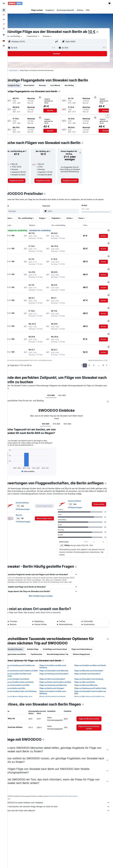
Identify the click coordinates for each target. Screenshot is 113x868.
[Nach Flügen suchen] (4, 10)
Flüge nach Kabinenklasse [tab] (89, 644)
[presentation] (105, 32)
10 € (99, 32)
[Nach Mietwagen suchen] (4, 19)
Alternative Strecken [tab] (22, 644)
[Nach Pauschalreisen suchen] (4, 24)
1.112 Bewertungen (31, 515)
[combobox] (55, 36)
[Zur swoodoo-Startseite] (15, 3)
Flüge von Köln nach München (89, 685)
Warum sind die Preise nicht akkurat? (61, 807)
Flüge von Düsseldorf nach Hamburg (91, 676)
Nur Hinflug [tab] (77, 85)
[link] (23, 183)
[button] (4, 3)
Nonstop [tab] (50, 85)
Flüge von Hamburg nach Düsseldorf (59, 671)
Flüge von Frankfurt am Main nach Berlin (90, 662)
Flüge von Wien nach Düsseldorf (57, 676)
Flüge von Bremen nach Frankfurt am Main (27, 667)
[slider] (110, 217)
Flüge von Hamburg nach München (58, 685)
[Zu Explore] (4, 29)
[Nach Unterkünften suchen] (4, 15)
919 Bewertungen (30, 502)
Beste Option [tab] (37, 85)
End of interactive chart (13, 460)
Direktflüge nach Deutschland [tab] (63, 644)
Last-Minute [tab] (63, 85)
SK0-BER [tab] (49, 412)
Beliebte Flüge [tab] (40, 644)
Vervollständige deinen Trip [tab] (65, 649)
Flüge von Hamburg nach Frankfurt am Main (27, 662)
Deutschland (21, 70)
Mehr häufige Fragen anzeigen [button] (46, 591)
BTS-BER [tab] (55, 384)
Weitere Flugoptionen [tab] (89, 649)
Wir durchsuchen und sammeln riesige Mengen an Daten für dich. (61, 803)
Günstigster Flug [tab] (20, 85)
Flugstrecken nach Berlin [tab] (24, 649)
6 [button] (103, 354)
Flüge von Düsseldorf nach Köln (25, 685)
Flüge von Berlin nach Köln (23, 688)
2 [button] (89, 354)
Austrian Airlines (30, 496)
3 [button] (94, 354)
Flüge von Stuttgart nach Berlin (24, 676)
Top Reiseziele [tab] (44, 649)
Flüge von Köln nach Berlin (87, 679)
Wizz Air (26, 508)
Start (12, 70)
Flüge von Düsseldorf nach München (59, 666)
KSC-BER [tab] (66, 384)
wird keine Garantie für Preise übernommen (71, 792)
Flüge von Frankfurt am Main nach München (26, 672)
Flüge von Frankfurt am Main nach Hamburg (58, 662)
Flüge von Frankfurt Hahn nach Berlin (27, 679)
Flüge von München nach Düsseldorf (91, 666)
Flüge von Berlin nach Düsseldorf (90, 671)
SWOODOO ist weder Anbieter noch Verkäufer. (61, 799)
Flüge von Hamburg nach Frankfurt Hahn (91, 689)
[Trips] (4, 35)
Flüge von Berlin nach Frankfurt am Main (58, 681)
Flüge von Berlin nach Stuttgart (57, 688)
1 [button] (85, 354)
